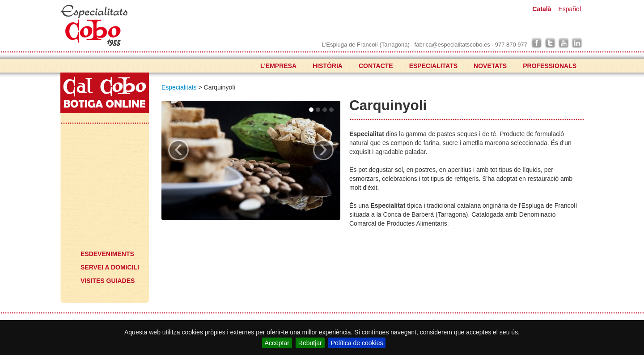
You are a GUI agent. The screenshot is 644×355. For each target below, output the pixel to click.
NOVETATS (490, 66)
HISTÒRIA (328, 66)
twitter (550, 43)
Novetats (103, 173)
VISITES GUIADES (108, 281)
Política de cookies (357, 343)
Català (542, 9)
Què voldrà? (103, 231)
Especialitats (103, 146)
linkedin (577, 43)
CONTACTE (376, 66)
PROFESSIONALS (550, 66)
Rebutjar (310, 343)
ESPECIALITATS (433, 66)
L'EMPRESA (278, 66)
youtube (563, 43)
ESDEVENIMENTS (107, 254)
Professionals (103, 200)
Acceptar (277, 343)
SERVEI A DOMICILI (110, 267)
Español (570, 9)
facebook (537, 43)
